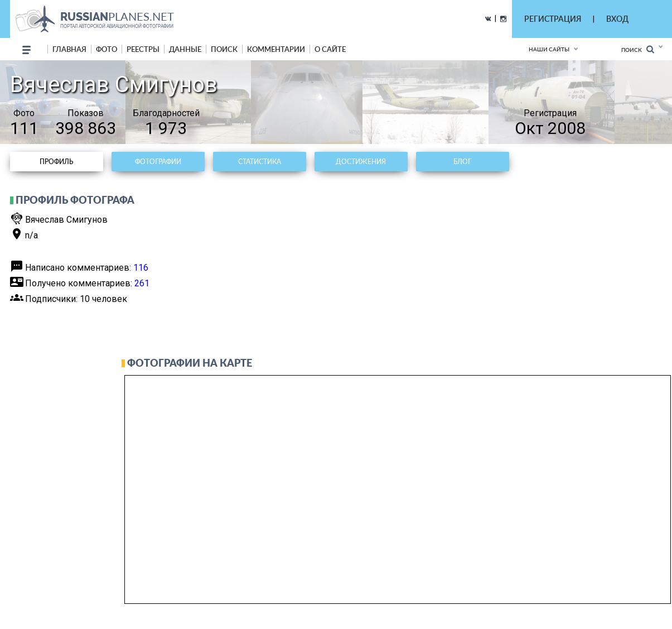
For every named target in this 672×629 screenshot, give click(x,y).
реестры (143, 49)
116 (141, 268)
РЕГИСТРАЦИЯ (553, 19)
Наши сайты (549, 49)
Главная (69, 49)
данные (185, 49)
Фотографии (158, 162)
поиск (224, 49)
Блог (462, 162)
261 (142, 283)
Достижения (361, 162)
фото (107, 49)
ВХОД (617, 19)
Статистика (260, 162)
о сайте (330, 49)
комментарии (276, 49)
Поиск (638, 49)
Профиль (56, 162)
